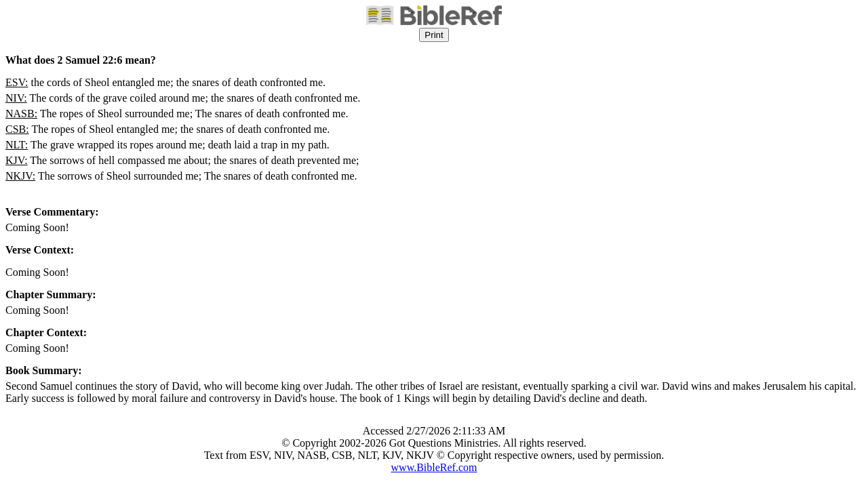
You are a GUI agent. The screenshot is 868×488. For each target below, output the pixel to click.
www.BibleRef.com (434, 467)
